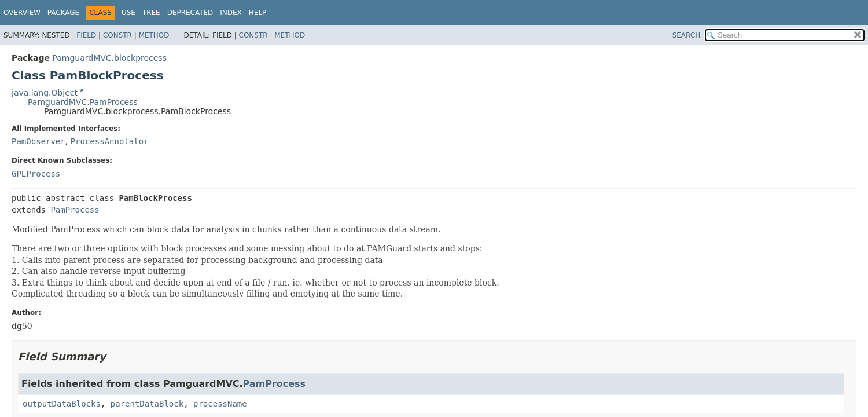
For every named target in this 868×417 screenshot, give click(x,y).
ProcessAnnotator (110, 141)
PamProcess (75, 210)
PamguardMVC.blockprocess (109, 58)
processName (220, 404)
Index (231, 13)
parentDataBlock (147, 404)
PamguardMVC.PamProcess (83, 102)
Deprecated (190, 13)
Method (154, 35)
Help (258, 13)
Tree (151, 13)
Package (63, 13)
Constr (117, 35)
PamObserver (38, 141)
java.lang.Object (45, 93)
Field (86, 35)
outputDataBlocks (62, 404)
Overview (22, 13)
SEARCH (687, 35)
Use (128, 13)
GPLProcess (36, 174)
